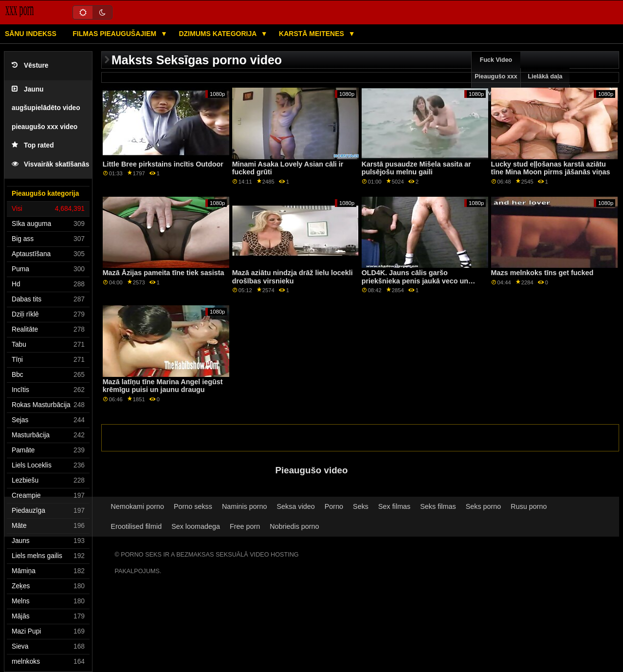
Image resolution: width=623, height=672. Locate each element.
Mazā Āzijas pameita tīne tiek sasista (164, 273)
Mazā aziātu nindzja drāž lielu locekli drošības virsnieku (293, 277)
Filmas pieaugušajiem (115, 34)
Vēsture (30, 65)
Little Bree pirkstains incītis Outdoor (163, 164)
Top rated (33, 145)
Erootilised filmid (137, 526)
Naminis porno (245, 506)
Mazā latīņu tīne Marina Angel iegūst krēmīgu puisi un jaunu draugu (163, 386)
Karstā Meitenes (312, 34)
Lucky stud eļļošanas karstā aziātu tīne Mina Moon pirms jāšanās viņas (551, 168)
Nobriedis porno (294, 526)
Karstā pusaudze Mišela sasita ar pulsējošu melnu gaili (416, 168)
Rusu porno (529, 506)
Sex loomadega (196, 526)
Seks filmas (438, 506)
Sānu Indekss (31, 34)
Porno (334, 506)
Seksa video (296, 506)
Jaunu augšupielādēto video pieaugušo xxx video (46, 108)
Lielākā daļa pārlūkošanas (545, 85)
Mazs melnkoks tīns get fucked (542, 273)
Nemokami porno (137, 506)
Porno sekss (193, 506)
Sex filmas (394, 506)
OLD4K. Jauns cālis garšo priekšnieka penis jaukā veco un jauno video (415, 281)
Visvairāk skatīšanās (50, 164)
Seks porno (484, 506)
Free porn (245, 526)
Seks (361, 506)
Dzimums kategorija (218, 34)
